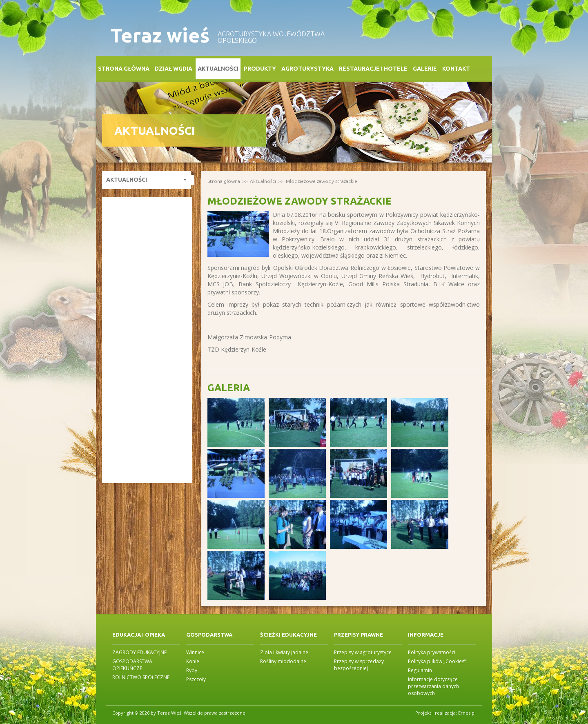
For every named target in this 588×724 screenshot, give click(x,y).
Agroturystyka (307, 69)
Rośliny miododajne (283, 661)
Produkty (260, 69)
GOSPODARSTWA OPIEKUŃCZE (132, 665)
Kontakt (456, 69)
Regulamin (420, 670)
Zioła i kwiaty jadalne (284, 652)
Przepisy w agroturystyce (363, 652)
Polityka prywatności (432, 652)
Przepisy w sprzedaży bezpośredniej (359, 665)
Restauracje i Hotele (373, 69)
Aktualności (218, 69)
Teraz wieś (160, 35)
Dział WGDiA (174, 69)
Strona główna (124, 69)
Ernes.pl (467, 713)
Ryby (192, 670)
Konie (193, 661)
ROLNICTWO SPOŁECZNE (141, 677)
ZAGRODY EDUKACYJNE (139, 652)
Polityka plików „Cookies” (437, 661)
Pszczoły (196, 679)
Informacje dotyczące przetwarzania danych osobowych (433, 686)
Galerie (425, 69)
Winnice (195, 652)
